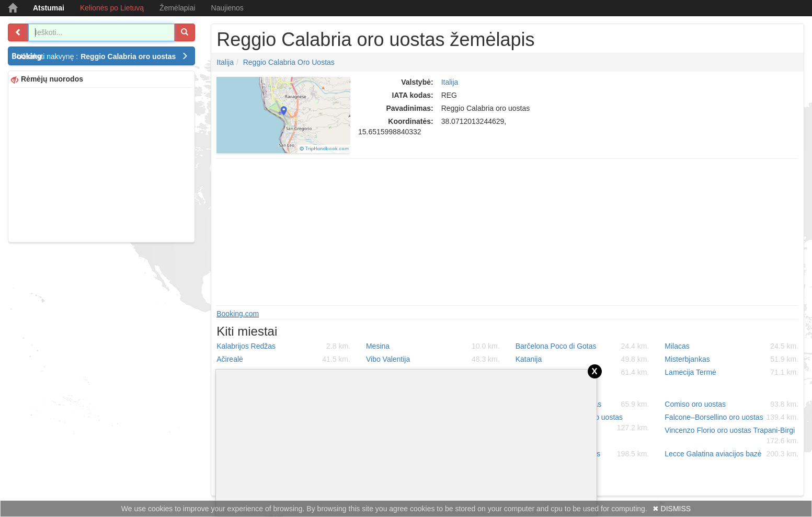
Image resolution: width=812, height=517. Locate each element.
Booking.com (238, 314)
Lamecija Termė (731, 372)
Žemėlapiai (177, 8)
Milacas (731, 346)
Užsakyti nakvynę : (102, 56)
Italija (225, 62)
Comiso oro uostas (731, 404)
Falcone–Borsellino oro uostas (731, 417)
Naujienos (227, 8)
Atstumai (49, 8)
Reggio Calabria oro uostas (289, 62)
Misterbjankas (731, 359)
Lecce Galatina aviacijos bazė (731, 454)
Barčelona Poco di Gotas (582, 346)
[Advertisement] (101, 164)
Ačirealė (283, 359)
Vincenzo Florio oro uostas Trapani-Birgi (731, 436)
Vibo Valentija (433, 359)
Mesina (433, 346)
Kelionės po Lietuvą (112, 8)
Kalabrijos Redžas (283, 346)
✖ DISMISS (672, 509)
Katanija (582, 359)
